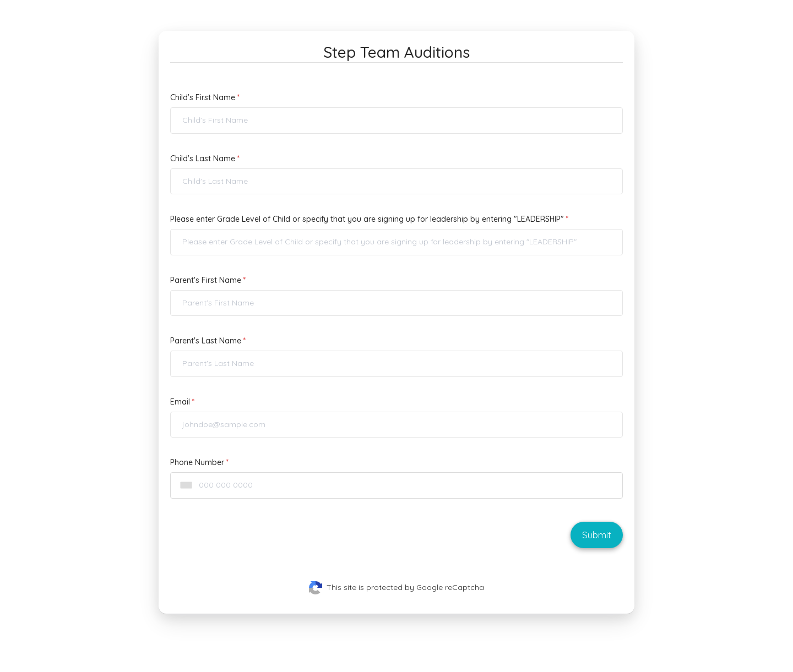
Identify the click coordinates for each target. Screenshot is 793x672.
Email (180, 402)
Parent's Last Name (206, 341)
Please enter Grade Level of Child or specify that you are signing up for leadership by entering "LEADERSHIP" (367, 219)
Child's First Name (203, 97)
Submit (597, 535)
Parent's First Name (206, 280)
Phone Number (197, 462)
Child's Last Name (203, 159)
